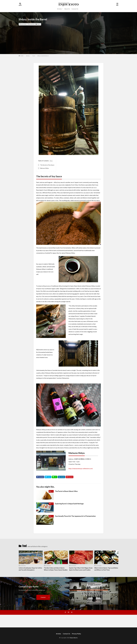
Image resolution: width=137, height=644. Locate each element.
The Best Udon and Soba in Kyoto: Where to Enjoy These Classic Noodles (56, 569)
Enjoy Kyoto (74, 638)
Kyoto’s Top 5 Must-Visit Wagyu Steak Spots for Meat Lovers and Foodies (81, 569)
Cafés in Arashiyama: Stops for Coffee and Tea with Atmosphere (30, 569)
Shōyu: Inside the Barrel (43, 56)
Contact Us (75, 9)
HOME (22, 56)
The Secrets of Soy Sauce (46, 165)
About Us (67, 9)
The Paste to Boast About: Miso (66, 491)
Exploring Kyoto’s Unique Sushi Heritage (69, 504)
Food (38, 24)
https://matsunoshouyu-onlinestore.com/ (81, 468)
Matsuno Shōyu (43, 168)
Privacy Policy (76, 634)
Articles (59, 9)
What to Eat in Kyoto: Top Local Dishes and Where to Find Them (106, 569)
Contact (43, 597)
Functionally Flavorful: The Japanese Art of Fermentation (75, 516)
